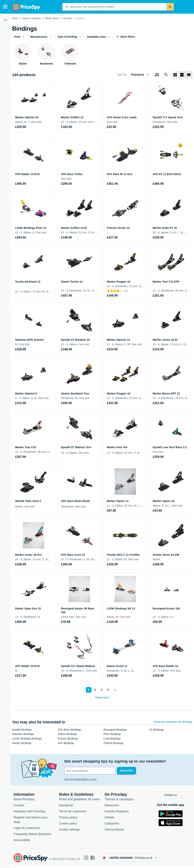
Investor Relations (117, 813)
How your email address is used (80, 779)
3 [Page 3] (101, 690)
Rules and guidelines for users (79, 801)
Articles (110, 819)
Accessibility (22, 841)
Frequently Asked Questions (32, 835)
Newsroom (112, 807)
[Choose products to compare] (157, 75)
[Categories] (5, 7)
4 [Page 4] (108, 690)
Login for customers (27, 829)
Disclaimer (66, 807)
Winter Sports (52, 18)
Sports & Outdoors (32, 18)
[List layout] (182, 75)
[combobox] (114, 7)
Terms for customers (73, 813)
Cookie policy (68, 825)
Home (15, 18)
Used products (114, 831)
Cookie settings (69, 831)
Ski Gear (68, 18)
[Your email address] (90, 771)
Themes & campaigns (119, 801)
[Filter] (5, 20)
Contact (19, 807)
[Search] (170, 7)
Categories (112, 825)
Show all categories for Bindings (173, 722)
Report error (102, 697)
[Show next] (115, 690)
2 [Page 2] (95, 690)
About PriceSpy (24, 801)
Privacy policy (68, 819)
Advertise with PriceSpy (29, 813)
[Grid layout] (175, 75)
